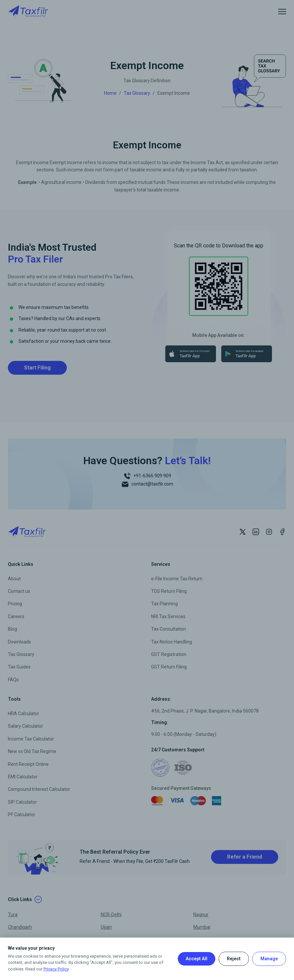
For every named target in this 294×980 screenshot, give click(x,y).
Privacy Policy (56, 969)
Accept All (197, 959)
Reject (234, 959)
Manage (269, 959)
